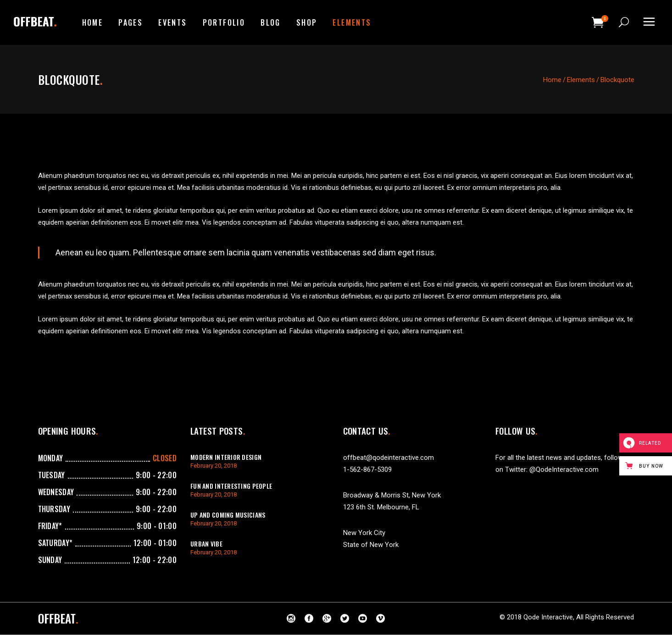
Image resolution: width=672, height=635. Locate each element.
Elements (581, 80)
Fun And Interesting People (231, 486)
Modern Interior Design (226, 457)
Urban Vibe (206, 544)
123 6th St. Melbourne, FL (381, 507)
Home (552, 80)
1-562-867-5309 (367, 469)
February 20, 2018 (214, 466)
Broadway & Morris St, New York (392, 495)
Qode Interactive (548, 617)
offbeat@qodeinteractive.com (389, 458)
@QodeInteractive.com (564, 469)
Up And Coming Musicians (228, 515)
